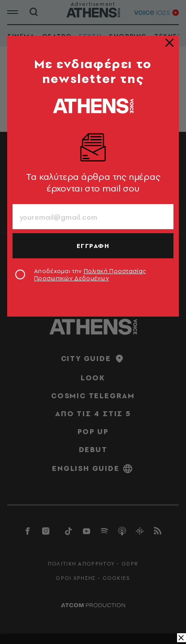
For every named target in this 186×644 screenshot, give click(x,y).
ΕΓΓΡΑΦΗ (93, 246)
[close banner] (182, 638)
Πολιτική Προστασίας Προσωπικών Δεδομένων (90, 274)
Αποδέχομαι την (90, 274)
